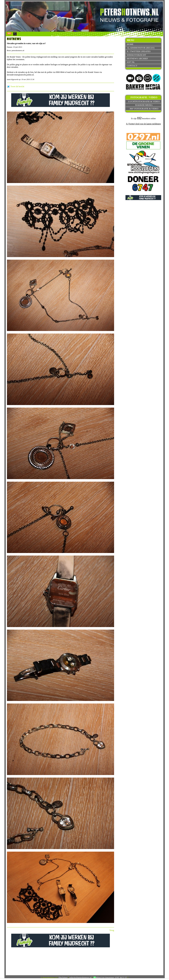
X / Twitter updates (139, 51)
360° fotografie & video (144, 109)
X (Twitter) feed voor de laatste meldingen (143, 124)
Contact (132, 66)
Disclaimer (63, 978)
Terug (112, 930)
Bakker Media (144, 105)
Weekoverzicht (136, 55)
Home (130, 44)
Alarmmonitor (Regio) (141, 48)
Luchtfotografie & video (144, 101)
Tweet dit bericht (17, 86)
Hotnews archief (137, 58)
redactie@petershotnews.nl (80, 978)
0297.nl (131, 62)
